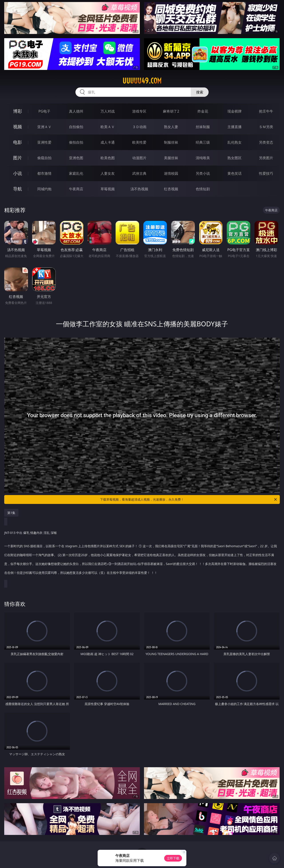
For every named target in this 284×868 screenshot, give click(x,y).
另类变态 (266, 142)
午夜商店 (76, 189)
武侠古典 (139, 173)
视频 (18, 127)
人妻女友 (108, 173)
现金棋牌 (235, 111)
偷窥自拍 (44, 158)
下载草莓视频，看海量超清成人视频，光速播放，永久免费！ (189, 499)
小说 (18, 173)
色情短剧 (203, 189)
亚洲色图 (76, 158)
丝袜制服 (203, 127)
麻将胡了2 (171, 111)
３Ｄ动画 (139, 127)
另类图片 (266, 158)
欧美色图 (108, 158)
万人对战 (108, 111)
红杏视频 (171, 189)
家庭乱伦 (76, 173)
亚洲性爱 (44, 142)
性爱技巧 (266, 173)
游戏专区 (139, 111)
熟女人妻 (171, 127)
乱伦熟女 (235, 142)
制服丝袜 (171, 142)
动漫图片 (139, 158)
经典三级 (203, 142)
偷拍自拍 (76, 142)
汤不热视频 (139, 189)
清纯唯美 (203, 158)
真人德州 (76, 111)
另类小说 (203, 173)
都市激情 (44, 173)
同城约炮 (44, 189)
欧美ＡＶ (108, 127)
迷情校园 (171, 173)
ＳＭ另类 (266, 127)
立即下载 (173, 858)
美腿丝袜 (171, 158)
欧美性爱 (139, 142)
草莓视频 (108, 189)
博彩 (18, 111)
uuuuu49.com (142, 81)
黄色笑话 (235, 173)
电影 (18, 142)
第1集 (11, 513)
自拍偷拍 (76, 127)
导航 (18, 189)
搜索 (200, 92)
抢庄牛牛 (266, 111)
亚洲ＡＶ (44, 127)
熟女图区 (235, 158)
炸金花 (203, 111)
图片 (18, 158)
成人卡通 (108, 142)
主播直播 (235, 127)
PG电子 (44, 111)
